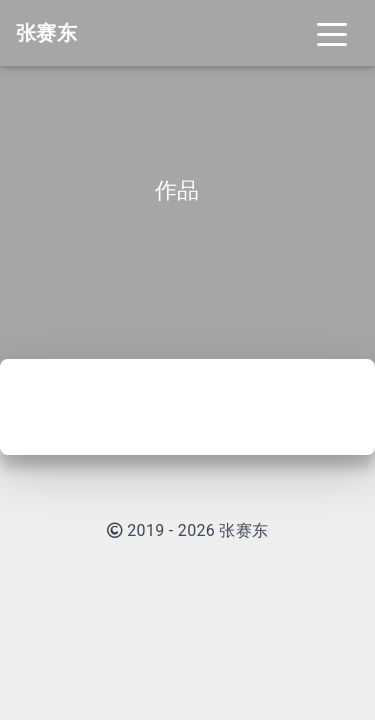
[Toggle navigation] (332, 33)
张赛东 (243, 530)
